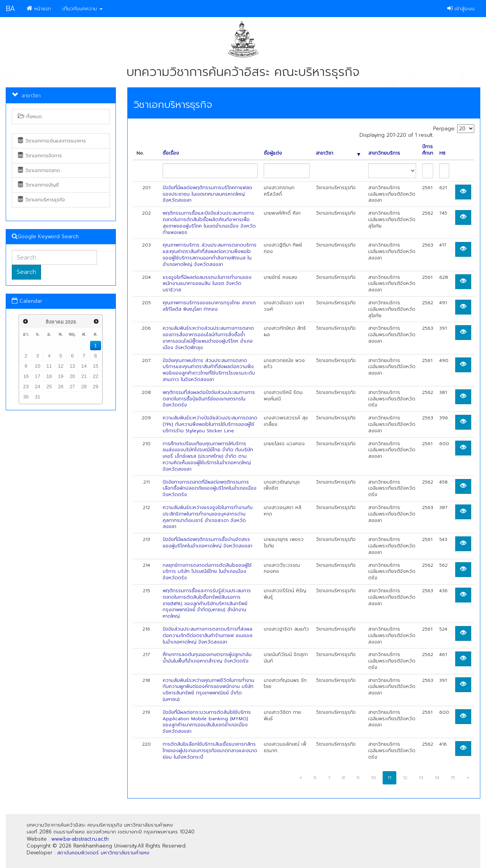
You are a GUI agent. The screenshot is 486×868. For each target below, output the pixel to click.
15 (95, 366)
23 (26, 387)
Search (26, 272)
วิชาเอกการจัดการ (40, 156)
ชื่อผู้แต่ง (273, 153)
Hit (442, 153)
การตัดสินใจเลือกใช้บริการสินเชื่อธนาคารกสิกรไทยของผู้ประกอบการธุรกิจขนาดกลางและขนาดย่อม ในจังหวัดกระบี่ (210, 751)
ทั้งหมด (30, 117)
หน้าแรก (39, 9)
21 (84, 376)
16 (26, 376)
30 (26, 397)
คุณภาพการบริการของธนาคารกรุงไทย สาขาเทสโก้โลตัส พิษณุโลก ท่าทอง (209, 306)
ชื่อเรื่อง (171, 153)
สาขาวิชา (338, 153)
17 (38, 376)
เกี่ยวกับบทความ (82, 9)
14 (84, 366)
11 (49, 366)
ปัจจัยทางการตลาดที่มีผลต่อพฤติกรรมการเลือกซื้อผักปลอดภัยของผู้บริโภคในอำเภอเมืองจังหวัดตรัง (210, 489)
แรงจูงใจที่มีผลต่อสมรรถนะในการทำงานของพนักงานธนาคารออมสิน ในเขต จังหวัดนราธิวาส (207, 284)
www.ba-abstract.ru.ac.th (80, 839)
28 (84, 387)
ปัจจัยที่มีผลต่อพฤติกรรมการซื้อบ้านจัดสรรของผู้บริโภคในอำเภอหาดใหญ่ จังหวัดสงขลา (207, 543)
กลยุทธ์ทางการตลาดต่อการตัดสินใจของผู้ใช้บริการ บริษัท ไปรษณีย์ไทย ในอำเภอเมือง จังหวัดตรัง (207, 572)
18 (49, 376)
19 (61, 376)
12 (61, 366)
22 (95, 376)
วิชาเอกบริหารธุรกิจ (41, 200)
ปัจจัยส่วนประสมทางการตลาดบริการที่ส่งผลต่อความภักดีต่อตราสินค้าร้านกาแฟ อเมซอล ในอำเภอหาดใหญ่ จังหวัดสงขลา (207, 636)
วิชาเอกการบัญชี (38, 185)
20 (72, 376)
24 (38, 387)
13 (72, 366)
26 (61, 387)
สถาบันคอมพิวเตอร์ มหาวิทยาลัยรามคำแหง (103, 853)
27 (72, 387)
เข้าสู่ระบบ (461, 9)
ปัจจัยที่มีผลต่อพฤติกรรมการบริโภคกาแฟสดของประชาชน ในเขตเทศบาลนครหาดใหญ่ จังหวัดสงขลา (207, 194)
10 (38, 366)
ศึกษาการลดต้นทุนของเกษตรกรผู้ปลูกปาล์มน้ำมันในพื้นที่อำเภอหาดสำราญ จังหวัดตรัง (207, 658)
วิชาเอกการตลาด (39, 171)
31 (38, 397)
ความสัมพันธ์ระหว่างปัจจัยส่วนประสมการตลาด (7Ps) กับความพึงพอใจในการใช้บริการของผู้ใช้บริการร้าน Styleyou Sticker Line (210, 424)
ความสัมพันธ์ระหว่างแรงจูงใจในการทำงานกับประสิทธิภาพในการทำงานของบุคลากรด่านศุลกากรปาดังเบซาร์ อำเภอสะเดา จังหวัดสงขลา (208, 517)
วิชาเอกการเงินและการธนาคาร (52, 141)
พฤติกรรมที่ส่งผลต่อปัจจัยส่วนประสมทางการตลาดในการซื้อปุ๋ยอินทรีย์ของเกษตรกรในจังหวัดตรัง (209, 399)
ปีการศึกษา (428, 150)
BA (10, 9)
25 (49, 387)
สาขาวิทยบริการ (384, 153)
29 (95, 387)
